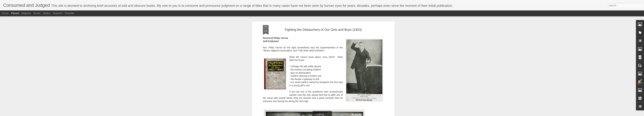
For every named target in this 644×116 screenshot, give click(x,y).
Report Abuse (342, 114)
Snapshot (58, 13)
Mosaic (37, 13)
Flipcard (15, 13)
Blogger (332, 114)
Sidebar (47, 13)
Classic (5, 13)
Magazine (26, 13)
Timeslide (69, 13)
